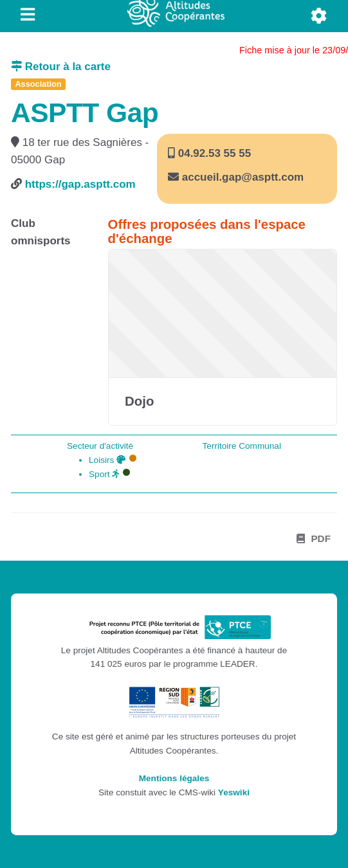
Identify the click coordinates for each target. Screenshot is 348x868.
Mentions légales (174, 778)
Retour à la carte (61, 67)
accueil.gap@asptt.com (243, 177)
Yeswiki (234, 792)
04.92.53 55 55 (213, 153)
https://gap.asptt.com (80, 184)
